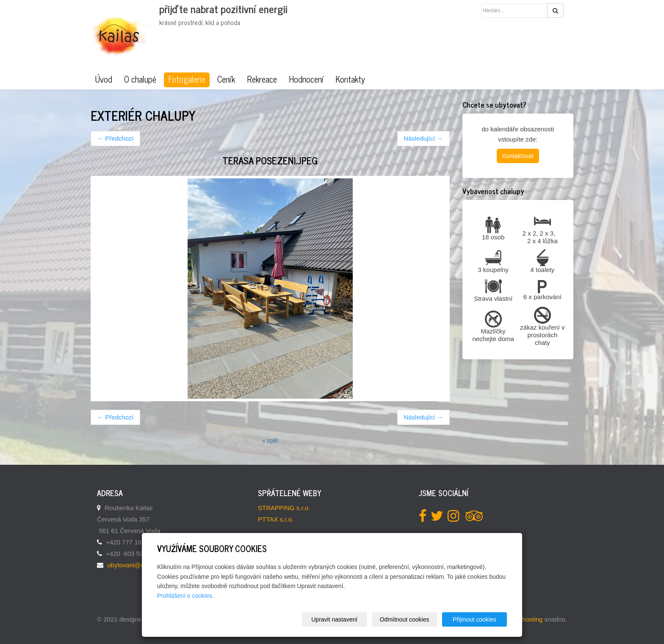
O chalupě (140, 79)
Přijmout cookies (474, 619)
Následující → (423, 138)
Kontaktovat (518, 156)
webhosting (527, 619)
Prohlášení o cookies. (185, 596)
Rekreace (262, 79)
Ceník (226, 79)
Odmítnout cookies (405, 619)
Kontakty (350, 79)
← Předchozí (115, 138)
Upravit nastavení (335, 619)
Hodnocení (306, 79)
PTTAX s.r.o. (276, 519)
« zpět (270, 441)
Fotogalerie (187, 79)
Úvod (104, 79)
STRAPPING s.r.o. (284, 508)
